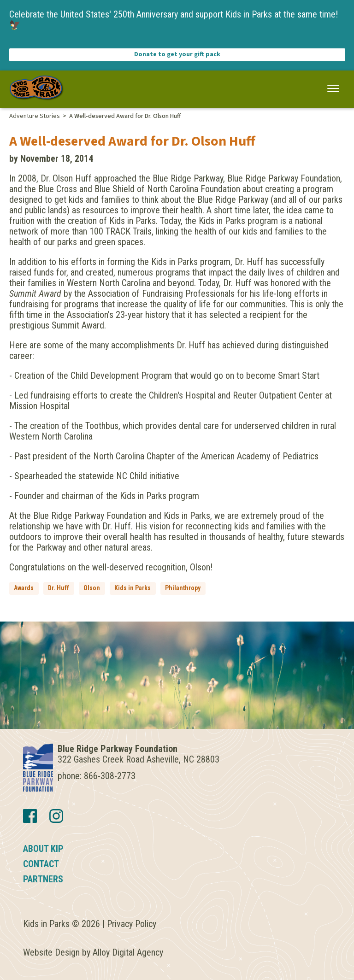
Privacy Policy (132, 924)
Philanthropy (183, 588)
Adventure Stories (35, 116)
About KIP (43, 849)
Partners (43, 879)
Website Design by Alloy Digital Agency (93, 952)
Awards (24, 588)
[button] (333, 89)
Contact (41, 864)
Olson (92, 588)
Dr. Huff (59, 588)
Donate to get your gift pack (177, 54)
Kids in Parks (133, 588)
